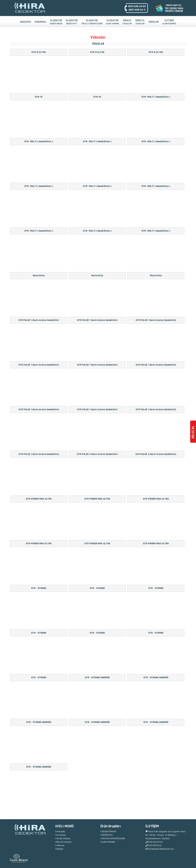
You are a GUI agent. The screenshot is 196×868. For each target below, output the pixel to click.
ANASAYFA (25, 22)
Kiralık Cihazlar (63, 838)
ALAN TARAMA (108, 842)
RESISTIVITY (107, 835)
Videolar (60, 845)
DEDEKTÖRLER (108, 831)
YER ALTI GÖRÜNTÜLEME (113, 838)
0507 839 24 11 (137, 10)
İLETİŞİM (169, 22)
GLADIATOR (56, 22)
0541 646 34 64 (137, 6)
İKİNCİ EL (140, 22)
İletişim (59, 849)
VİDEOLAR (154, 22)
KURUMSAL (41, 22)
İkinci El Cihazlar (63, 842)
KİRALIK (127, 22)
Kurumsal (60, 835)
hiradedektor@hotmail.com (160, 849)
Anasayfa (60, 831)
